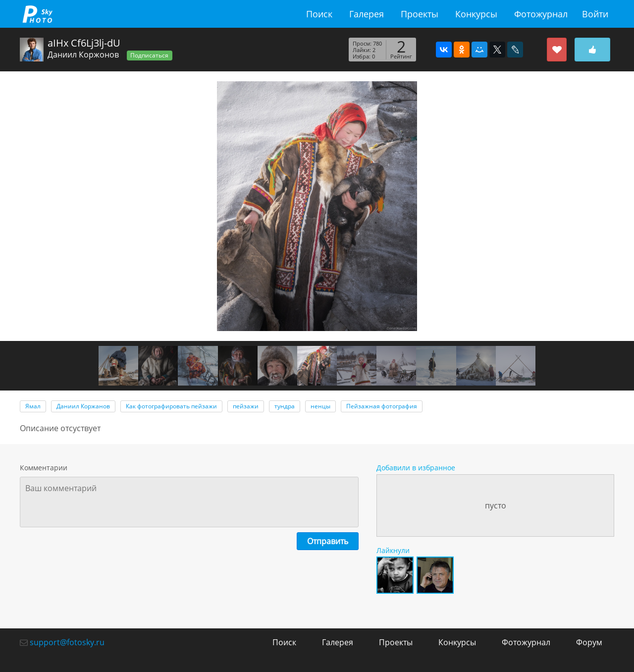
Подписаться (149, 55)
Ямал (33, 406)
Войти (595, 14)
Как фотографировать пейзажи (171, 406)
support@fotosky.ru (67, 642)
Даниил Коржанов (83, 406)
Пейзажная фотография (382, 406)
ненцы (320, 406)
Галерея (367, 14)
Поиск (319, 14)
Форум (589, 642)
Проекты (420, 14)
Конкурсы (476, 14)
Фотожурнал (541, 14)
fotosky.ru (37, 14)
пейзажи (246, 406)
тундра (285, 406)
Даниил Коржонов (83, 55)
